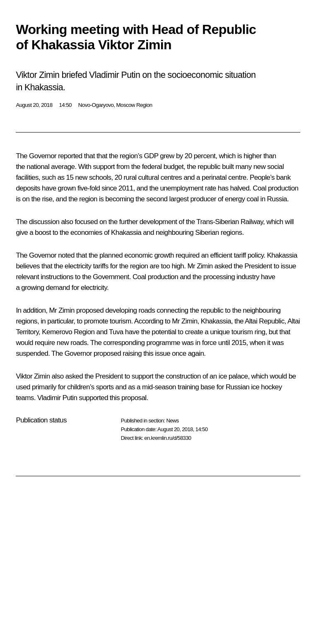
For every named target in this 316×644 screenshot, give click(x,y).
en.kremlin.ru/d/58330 (168, 438)
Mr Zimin (62, 310)
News (172, 421)
